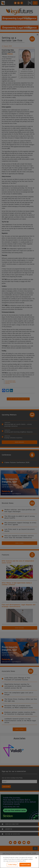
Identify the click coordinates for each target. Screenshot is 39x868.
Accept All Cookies (25, 865)
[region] (19, 861)
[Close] (36, 858)
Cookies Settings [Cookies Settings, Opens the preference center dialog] (12, 865)
